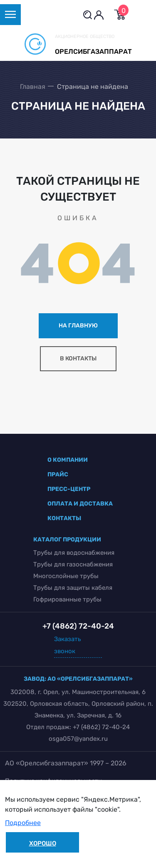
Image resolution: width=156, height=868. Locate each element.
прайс (58, 474)
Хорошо (43, 843)
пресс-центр (69, 489)
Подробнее (23, 823)
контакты (64, 518)
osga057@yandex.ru (78, 739)
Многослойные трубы (66, 576)
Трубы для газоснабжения (73, 564)
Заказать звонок (68, 645)
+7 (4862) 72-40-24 (101, 727)
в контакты (78, 359)
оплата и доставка (80, 504)
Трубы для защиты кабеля (73, 588)
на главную (78, 326)
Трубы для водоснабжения (74, 553)
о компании (68, 460)
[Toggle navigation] (10, 15)
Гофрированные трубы (67, 599)
